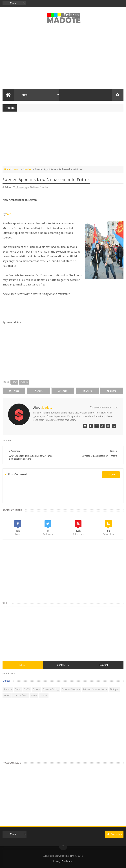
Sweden (27, 169)
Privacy (57, 861)
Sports (44, 695)
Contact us (114, 834)
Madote (71, 856)
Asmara (8, 689)
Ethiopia (114, 689)
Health (7, 695)
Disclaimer (67, 861)
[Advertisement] (63, 58)
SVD (9, 214)
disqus (111, 474)
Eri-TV (27, 689)
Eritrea (36, 689)
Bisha (18, 689)
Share (38, 391)
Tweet (14, 391)
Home (7, 169)
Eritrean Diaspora (71, 689)
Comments (63, 665)
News (17, 169)
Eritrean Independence (95, 689)
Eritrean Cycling (51, 689)
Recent (23, 665)
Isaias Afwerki (21, 695)
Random (103, 665)
